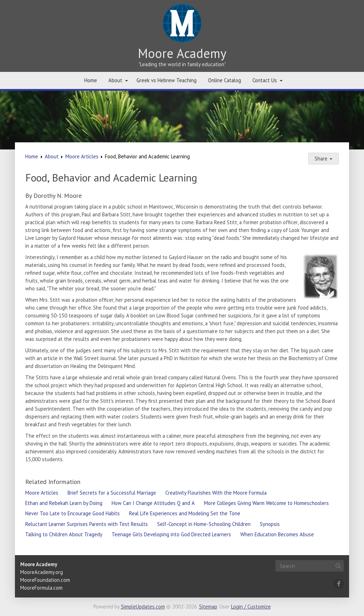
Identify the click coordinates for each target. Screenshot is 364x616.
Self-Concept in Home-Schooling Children (204, 524)
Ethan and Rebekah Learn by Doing (64, 503)
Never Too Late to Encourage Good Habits (73, 513)
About (115, 80)
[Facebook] (339, 584)
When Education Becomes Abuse (277, 534)
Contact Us (265, 80)
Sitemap (208, 607)
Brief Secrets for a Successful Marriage (112, 493)
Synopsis (270, 524)
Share (323, 159)
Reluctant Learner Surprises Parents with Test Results (87, 524)
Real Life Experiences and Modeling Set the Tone (185, 513)
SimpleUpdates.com (143, 607)
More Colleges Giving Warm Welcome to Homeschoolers (266, 503)
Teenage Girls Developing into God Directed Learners (171, 534)
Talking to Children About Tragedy (64, 534)
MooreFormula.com (41, 588)
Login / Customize (251, 607)
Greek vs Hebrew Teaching (167, 80)
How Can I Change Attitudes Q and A (153, 503)
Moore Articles (82, 156)
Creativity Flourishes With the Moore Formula (216, 493)
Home (91, 80)
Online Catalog (224, 80)
